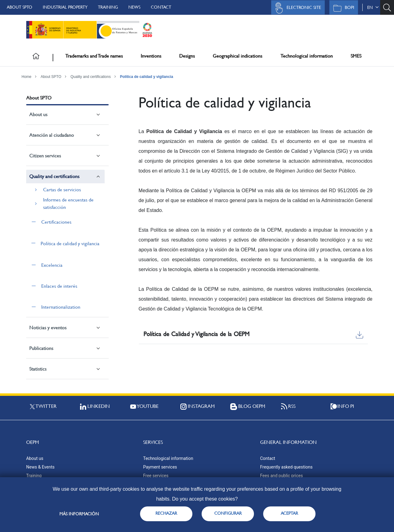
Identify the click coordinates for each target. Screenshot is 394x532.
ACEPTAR (289, 513)
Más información (79, 514)
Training (108, 7)
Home (26, 77)
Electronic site (296, 8)
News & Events (40, 467)
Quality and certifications (91, 77)
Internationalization (61, 307)
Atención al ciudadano (52, 135)
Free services (156, 476)
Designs (187, 56)
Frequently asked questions (286, 467)
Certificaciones (56, 222)
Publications (41, 348)
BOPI (342, 8)
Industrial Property (65, 7)
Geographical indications (237, 56)
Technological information (307, 56)
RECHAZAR (166, 513)
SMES (356, 56)
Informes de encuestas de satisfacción (68, 203)
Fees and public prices (281, 476)
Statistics (38, 369)
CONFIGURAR (228, 513)
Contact (161, 7)
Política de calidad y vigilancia (147, 77)
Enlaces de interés (59, 286)
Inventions (151, 56)
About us (38, 114)
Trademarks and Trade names (94, 56)
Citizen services (45, 156)
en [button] (373, 7)
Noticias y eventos (48, 328)
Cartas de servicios (62, 190)
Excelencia (52, 265)
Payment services (160, 467)
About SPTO (20, 7)
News (134, 7)
